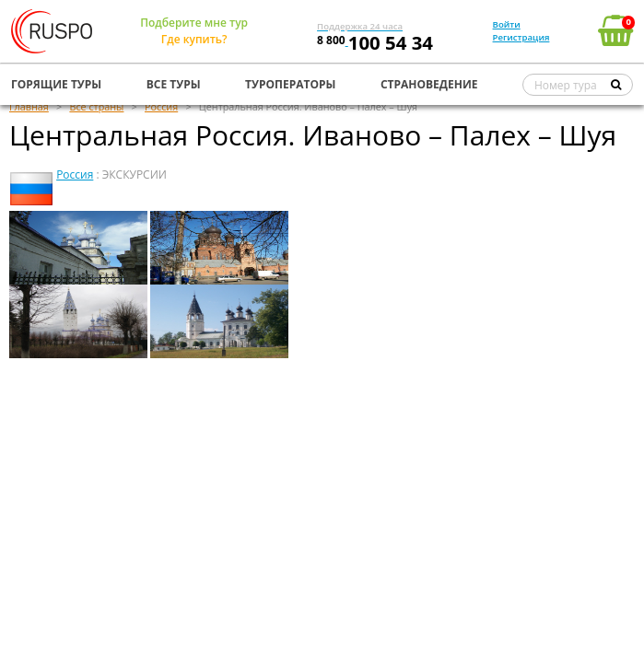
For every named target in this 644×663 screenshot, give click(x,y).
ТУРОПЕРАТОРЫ (290, 84)
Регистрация (521, 37)
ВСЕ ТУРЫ (174, 84)
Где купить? (194, 39)
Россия (75, 174)
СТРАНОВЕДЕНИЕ (429, 84)
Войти (507, 24)
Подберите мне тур (194, 23)
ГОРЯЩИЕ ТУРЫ (56, 84)
